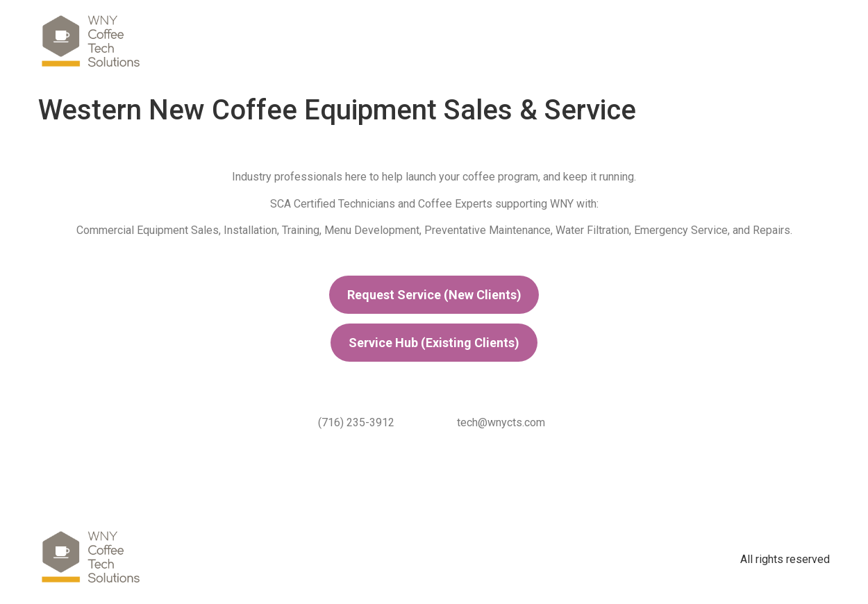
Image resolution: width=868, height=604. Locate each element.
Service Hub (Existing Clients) (434, 343)
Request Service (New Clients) (434, 295)
